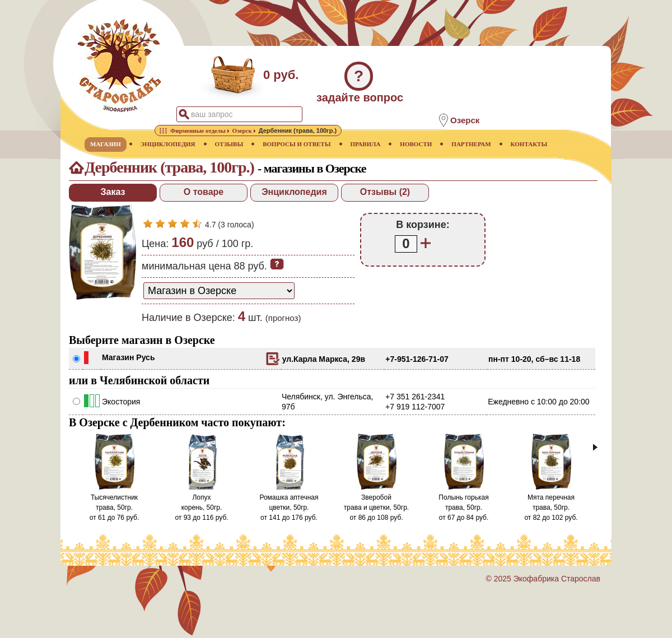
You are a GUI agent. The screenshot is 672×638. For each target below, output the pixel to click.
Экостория (121, 402)
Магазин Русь (129, 357)
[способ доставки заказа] (219, 291)
